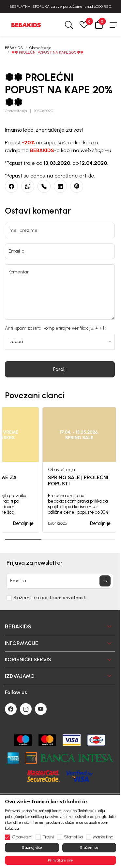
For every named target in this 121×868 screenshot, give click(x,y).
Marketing (103, 837)
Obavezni (22, 837)
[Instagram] (26, 709)
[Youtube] (41, 709)
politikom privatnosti (64, 598)
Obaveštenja (40, 48)
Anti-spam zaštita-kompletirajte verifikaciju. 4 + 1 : (55, 328)
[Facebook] (11, 709)
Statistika (73, 837)
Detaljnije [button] (23, 523)
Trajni (48, 837)
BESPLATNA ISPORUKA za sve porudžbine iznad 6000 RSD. (61, 7)
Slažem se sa (50, 598)
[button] (99, 25)
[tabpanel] (79, 470)
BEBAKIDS (14, 48)
